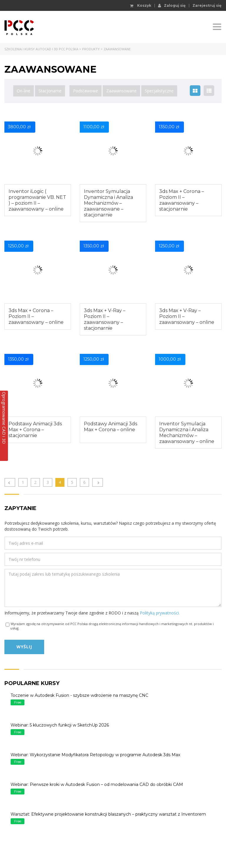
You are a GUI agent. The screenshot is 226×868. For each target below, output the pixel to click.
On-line (24, 91)
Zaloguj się (172, 5)
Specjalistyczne (159, 91)
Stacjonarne (50, 91)
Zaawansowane (121, 91)
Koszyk (141, 6)
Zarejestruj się (207, 6)
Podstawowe (85, 91)
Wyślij (24, 647)
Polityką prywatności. (160, 613)
